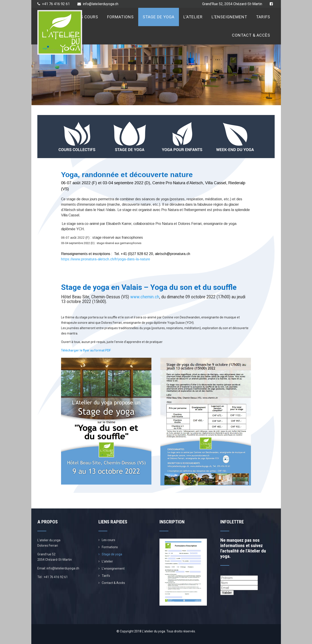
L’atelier (193, 17)
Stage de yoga (159, 17)
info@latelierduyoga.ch (98, 4)
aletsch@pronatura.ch (173, 254)
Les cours (87, 17)
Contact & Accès (251, 35)
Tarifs (263, 17)
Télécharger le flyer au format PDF (86, 350)
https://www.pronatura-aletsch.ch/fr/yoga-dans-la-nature (106, 259)
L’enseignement (229, 17)
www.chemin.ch (145, 297)
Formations (120, 17)
